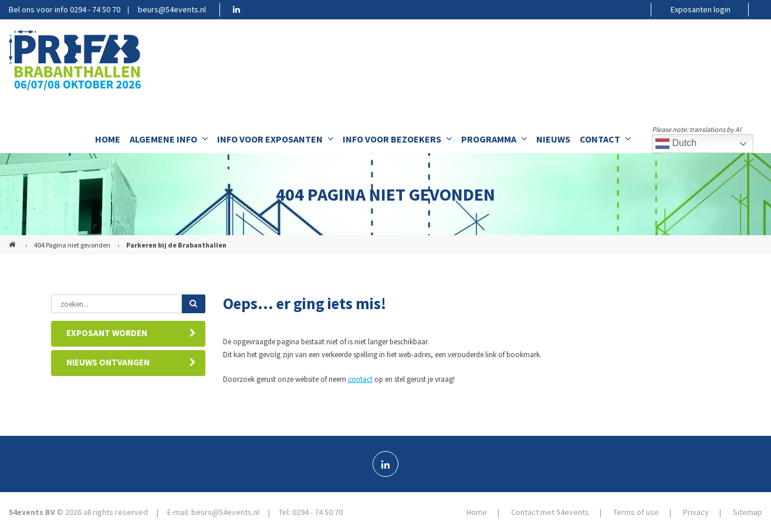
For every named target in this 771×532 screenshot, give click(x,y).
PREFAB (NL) (13, 240)
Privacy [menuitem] (696, 512)
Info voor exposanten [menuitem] (275, 139)
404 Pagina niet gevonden (72, 245)
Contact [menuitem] (605, 139)
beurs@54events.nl (172, 9)
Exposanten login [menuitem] (701, 9)
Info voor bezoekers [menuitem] (397, 139)
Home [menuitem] (108, 139)
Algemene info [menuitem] (169, 139)
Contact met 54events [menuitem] (550, 512)
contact (360, 379)
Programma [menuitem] (494, 139)
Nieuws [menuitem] (553, 139)
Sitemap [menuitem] (748, 512)
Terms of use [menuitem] (636, 512)
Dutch (676, 144)
